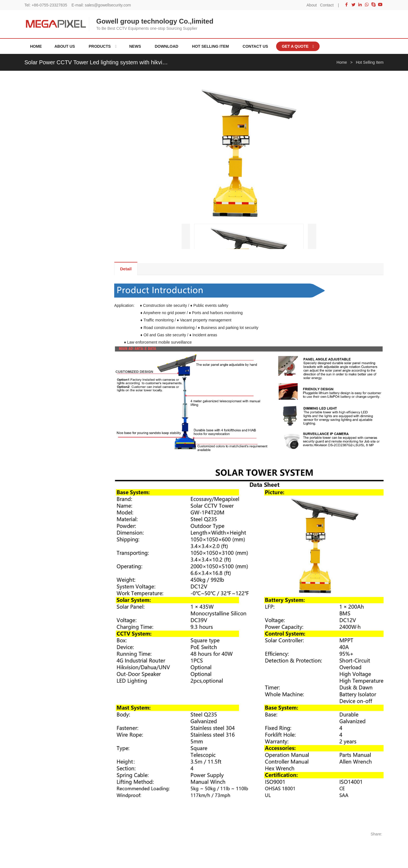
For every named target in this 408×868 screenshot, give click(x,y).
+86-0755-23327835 (50, 5)
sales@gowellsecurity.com (108, 5)
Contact (327, 5)
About (312, 5)
